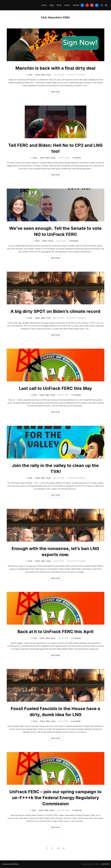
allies (43, 75)
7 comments (76, 395)
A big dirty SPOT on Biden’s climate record (55, 311)
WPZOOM (106, 864)
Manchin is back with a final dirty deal (55, 68)
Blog (52, 5)
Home (48, 75)
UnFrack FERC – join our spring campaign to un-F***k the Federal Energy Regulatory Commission (55, 798)
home (44, 5)
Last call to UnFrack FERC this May (55, 388)
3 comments (76, 638)
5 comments (77, 810)
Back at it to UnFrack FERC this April (55, 631)
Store (59, 5)
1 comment (76, 158)
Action (67, 5)
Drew (30, 75)
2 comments (73, 241)
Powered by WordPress (10, 864)
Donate (76, 5)
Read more (57, 92)
